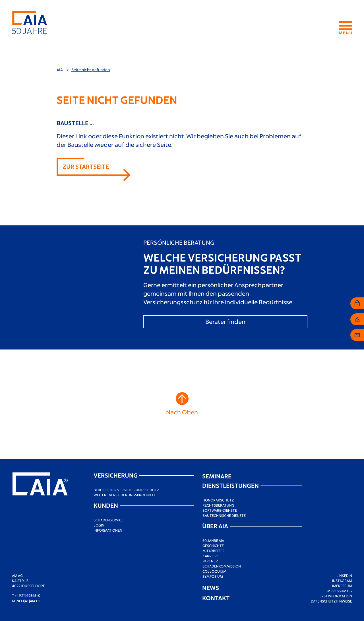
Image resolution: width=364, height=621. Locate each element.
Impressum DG (339, 591)
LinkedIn (344, 575)
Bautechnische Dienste (224, 515)
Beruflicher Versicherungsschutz (126, 490)
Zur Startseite (86, 166)
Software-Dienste (220, 510)
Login (99, 525)
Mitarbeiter (214, 551)
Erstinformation (336, 596)
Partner (210, 561)
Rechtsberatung (218, 505)
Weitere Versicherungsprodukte (125, 495)
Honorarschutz (218, 500)
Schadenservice (108, 520)
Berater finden (225, 321)
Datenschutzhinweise (331, 601)
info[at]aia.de (28, 601)
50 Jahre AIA (213, 540)
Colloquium (214, 571)
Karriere (211, 556)
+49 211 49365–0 (28, 595)
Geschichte (213, 546)
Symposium (213, 576)
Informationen (108, 530)
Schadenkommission (222, 566)
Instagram (342, 581)
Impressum (342, 586)
